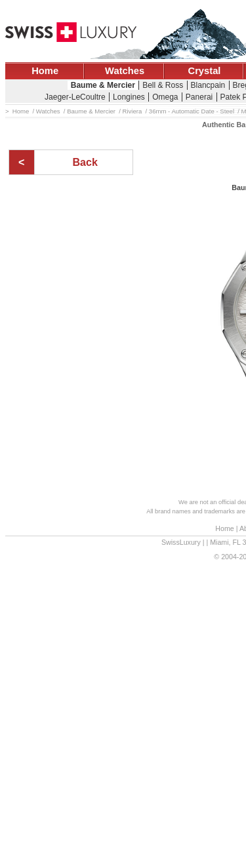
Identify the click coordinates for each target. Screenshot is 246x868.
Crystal (205, 71)
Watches (125, 71)
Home (45, 71)
